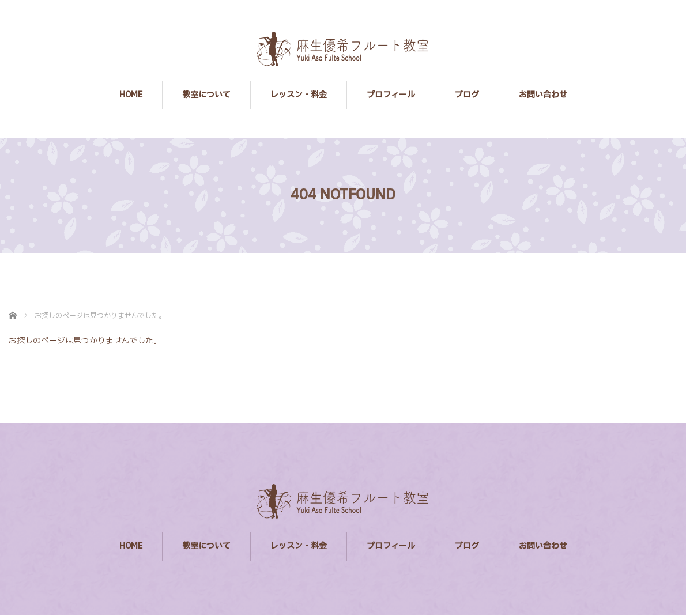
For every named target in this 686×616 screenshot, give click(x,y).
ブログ (467, 95)
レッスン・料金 (299, 95)
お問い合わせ (543, 95)
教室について (206, 95)
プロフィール (391, 95)
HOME (131, 95)
